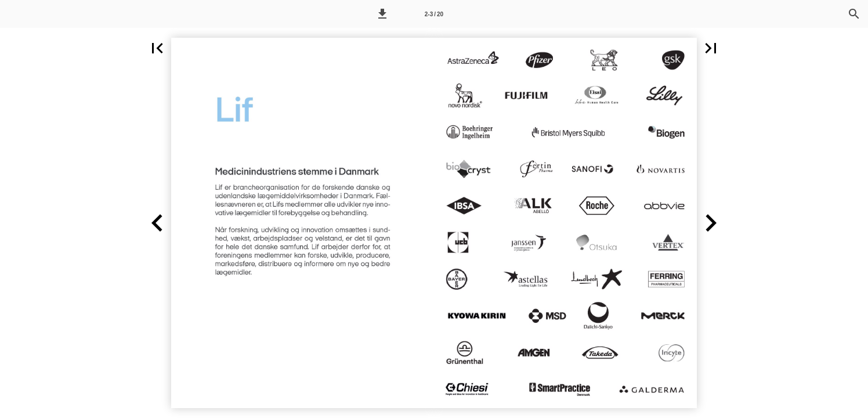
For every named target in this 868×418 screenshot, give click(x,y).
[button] (382, 14)
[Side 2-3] (434, 14)
